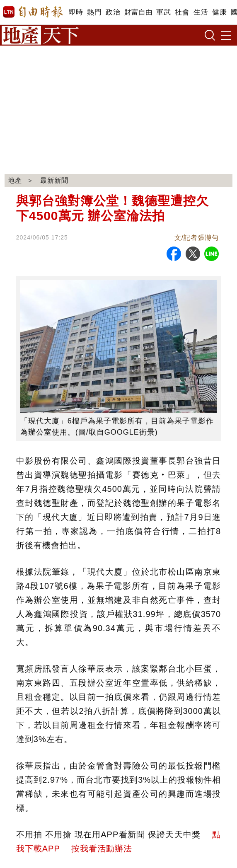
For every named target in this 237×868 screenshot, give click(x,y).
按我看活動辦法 (102, 849)
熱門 (94, 12)
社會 (182, 12)
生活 (201, 12)
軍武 (163, 12)
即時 (76, 12)
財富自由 (138, 12)
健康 (219, 12)
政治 (113, 12)
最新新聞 (54, 180)
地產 (15, 180)
